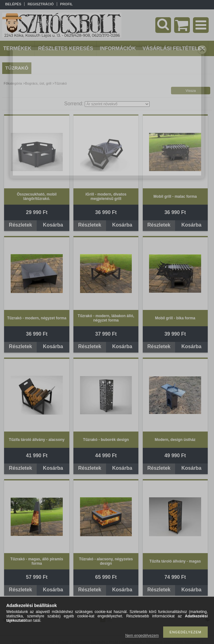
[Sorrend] (117, 104)
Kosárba (53, 225)
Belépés (13, 4)
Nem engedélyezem (142, 636)
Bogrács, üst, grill (38, 83)
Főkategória (13, 83)
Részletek (20, 225)
